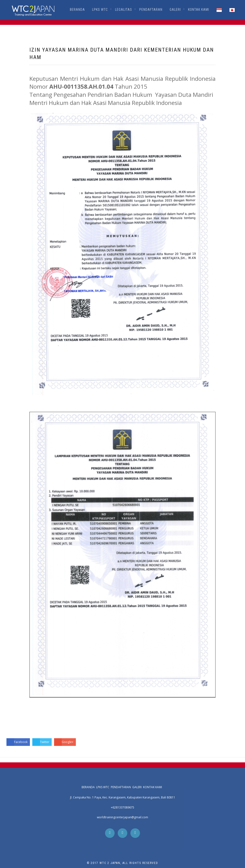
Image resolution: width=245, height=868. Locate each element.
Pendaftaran (151, 10)
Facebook (17, 742)
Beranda (77, 10)
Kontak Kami (199, 10)
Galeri (175, 10)
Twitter (41, 742)
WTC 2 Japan (110, 863)
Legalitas (124, 10)
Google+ (64, 742)
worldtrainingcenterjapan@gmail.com (122, 817)
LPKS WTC (100, 10)
